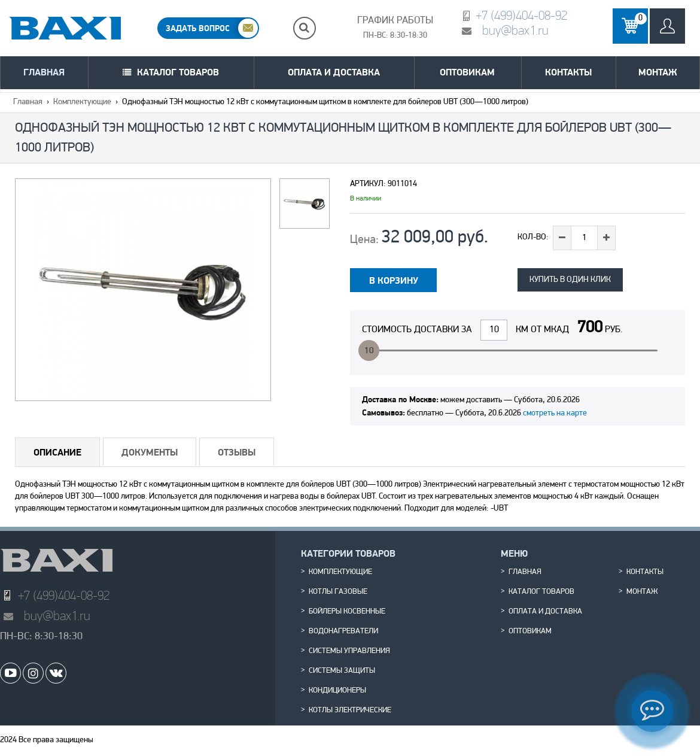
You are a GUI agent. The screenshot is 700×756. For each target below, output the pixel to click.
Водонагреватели (343, 631)
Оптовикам (467, 72)
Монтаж (658, 72)
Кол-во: (533, 237)
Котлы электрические (350, 711)
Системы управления (349, 651)
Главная (44, 72)
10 (369, 351)
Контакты (568, 72)
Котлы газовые (338, 592)
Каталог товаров (178, 72)
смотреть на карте (555, 413)
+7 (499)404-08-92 (521, 15)
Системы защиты (342, 671)
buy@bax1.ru (515, 30)
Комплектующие (82, 102)
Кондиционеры (337, 691)
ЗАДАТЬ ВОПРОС (198, 28)
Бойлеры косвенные (347, 612)
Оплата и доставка (334, 72)
